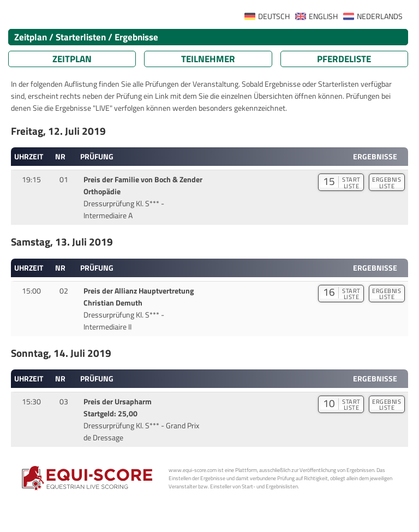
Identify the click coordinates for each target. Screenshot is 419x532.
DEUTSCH (274, 16)
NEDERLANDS (380, 16)
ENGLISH (323, 16)
